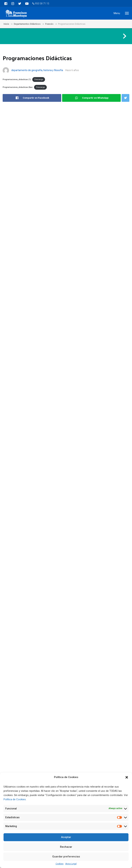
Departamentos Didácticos (27, 24)
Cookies (60, 864)
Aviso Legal (71, 864)
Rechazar (66, 847)
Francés (49, 24)
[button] (127, 777)
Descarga (39, 79)
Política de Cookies (15, 799)
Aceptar (66, 837)
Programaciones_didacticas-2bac (18, 87)
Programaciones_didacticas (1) (17, 79)
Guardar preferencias (66, 857)
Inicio (6, 24)
